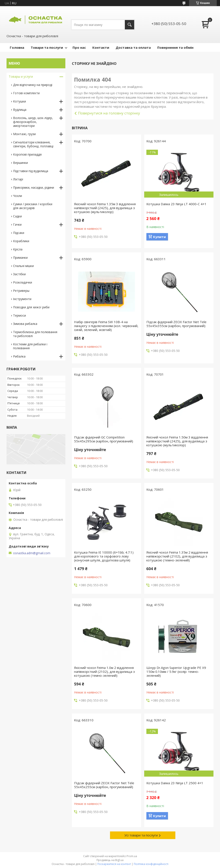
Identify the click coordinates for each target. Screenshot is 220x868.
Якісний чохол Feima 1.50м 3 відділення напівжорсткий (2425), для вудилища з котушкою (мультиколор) (177, 441)
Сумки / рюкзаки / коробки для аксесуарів (33, 206)
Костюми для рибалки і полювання (30, 346)
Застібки (19, 274)
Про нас (79, 47)
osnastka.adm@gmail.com (32, 553)
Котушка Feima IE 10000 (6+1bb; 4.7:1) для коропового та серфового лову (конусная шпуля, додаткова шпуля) (104, 556)
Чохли (18, 196)
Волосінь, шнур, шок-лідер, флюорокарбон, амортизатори (33, 122)
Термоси (19, 315)
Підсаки (19, 233)
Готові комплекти (26, 93)
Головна (17, 47)
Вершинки (20, 163)
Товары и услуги (21, 76)
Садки (17, 216)
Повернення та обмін (175, 47)
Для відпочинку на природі (33, 85)
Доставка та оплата (133, 47)
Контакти (101, 47)
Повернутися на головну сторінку (109, 113)
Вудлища (20, 110)
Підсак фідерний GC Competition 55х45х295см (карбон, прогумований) (104, 439)
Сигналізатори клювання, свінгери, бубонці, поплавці (33, 144)
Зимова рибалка (25, 324)
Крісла (18, 249)
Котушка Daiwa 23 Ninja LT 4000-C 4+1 (176, 204)
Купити (159, 237)
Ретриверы (21, 291)
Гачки (17, 224)
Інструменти (22, 299)
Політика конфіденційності (151, 864)
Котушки (19, 101)
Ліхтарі (18, 179)
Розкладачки (23, 282)
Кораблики (21, 241)
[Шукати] (129, 25)
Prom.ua (132, 856)
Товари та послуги (47, 47)
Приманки (20, 258)
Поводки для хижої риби (31, 307)
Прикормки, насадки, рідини (34, 187)
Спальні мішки (23, 266)
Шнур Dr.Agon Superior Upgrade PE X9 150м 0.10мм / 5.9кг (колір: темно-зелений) (176, 672)
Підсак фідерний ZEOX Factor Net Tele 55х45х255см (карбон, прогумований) (104, 785)
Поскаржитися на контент (114, 864)
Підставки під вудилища (31, 171)
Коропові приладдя (27, 154)
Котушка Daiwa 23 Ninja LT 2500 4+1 (175, 783)
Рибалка (19, 356)
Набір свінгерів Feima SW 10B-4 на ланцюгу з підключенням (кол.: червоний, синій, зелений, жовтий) (106, 326)
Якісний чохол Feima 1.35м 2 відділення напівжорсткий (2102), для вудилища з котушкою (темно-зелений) (177, 556)
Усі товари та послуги (141, 835)
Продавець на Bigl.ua (110, 860)
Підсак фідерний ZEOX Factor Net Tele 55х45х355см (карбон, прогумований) (176, 324)
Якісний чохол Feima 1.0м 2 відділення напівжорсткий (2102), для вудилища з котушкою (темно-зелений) (104, 672)
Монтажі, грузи (24, 134)
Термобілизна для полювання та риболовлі (35, 334)
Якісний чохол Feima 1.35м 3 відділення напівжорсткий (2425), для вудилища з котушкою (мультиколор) (105, 208)
